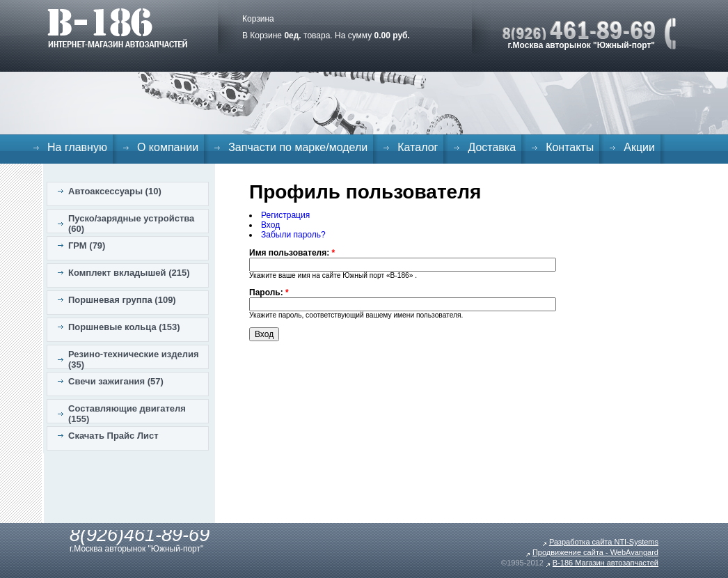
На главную (77, 147)
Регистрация (285, 215)
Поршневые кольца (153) (124, 327)
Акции (639, 147)
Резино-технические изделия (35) (134, 359)
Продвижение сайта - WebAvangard (595, 552)
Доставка (492, 147)
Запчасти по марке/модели (298, 147)
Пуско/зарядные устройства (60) (131, 224)
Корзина (258, 19)
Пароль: (269, 292)
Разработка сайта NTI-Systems (604, 542)
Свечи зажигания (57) (116, 381)
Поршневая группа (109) (122, 300)
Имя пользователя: (292, 253)
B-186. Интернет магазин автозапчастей (117, 28)
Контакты (570, 147)
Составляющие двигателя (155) (127, 414)
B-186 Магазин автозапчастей (606, 563)
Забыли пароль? (293, 235)
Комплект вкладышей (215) (129, 273)
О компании (168, 147)
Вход (270, 225)
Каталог (418, 147)
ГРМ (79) (87, 245)
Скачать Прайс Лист (113, 436)
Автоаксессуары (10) (115, 191)
